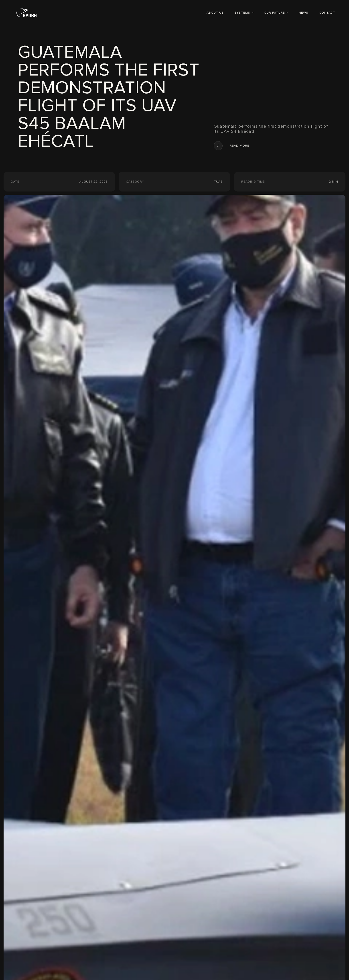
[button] (244, 13)
